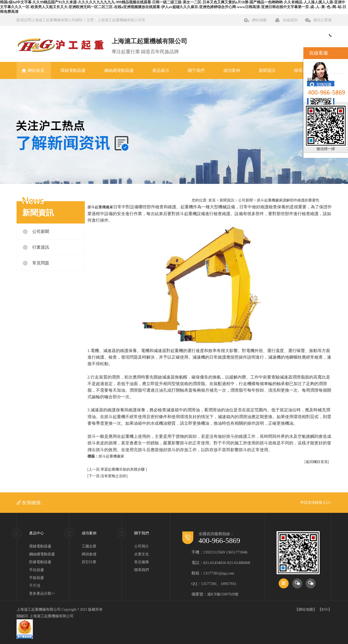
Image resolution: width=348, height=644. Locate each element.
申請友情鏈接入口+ (316, 502)
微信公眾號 (323, 20)
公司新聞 (41, 231)
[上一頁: (94, 469)
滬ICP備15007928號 (223, 594)
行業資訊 (41, 247)
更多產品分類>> (42, 594)
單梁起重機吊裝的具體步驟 (123, 469)
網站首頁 (36, 70)
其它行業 (89, 562)
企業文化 (142, 554)
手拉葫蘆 (37, 570)
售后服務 (142, 562)
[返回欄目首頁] (317, 462)
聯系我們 (303, 70)
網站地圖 (259, 20)
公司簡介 (142, 546)
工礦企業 (89, 546)
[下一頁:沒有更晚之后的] (108, 476)
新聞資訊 (267, 70)
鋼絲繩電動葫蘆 (119, 70)
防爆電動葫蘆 (40, 562)
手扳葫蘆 (37, 578)
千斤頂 (35, 586)
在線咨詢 (290, 20)
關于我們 (196, 70)
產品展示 (161, 70)
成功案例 (232, 70)
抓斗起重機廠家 (111, 456)
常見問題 (41, 263)
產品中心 (37, 533)
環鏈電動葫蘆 (73, 70)
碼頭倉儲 (89, 554)
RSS (325, 610)
